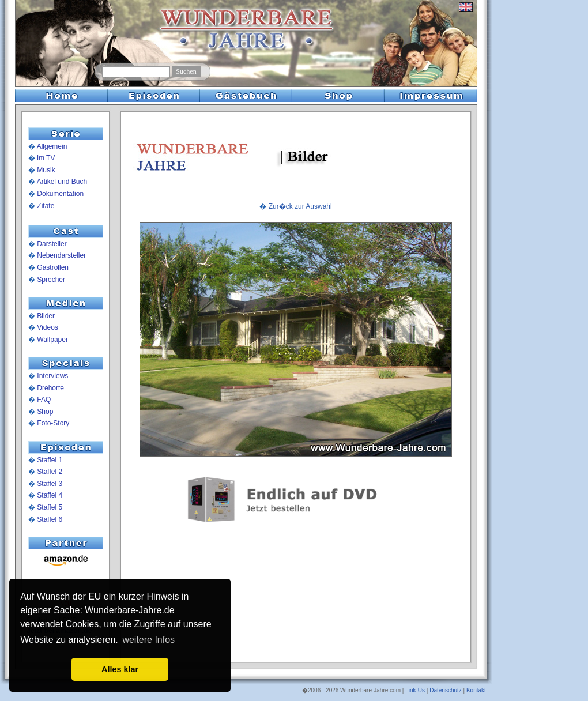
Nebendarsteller (61, 255)
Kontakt (476, 690)
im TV (46, 158)
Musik (46, 170)
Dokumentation (60, 194)
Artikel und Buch (62, 182)
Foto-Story (53, 423)
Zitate (46, 206)
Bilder (46, 316)
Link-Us (415, 690)
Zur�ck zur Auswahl (300, 206)
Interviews (52, 376)
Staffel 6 (50, 519)
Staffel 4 (50, 495)
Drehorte (50, 388)
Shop (45, 412)
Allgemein (52, 146)
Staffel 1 (50, 460)
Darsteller (52, 244)
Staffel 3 (50, 484)
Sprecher (51, 280)
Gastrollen (53, 267)
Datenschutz (446, 690)
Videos (47, 327)
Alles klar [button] (120, 669)
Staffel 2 (50, 472)
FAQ (44, 400)
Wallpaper (52, 340)
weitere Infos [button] (148, 640)
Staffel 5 (50, 507)
